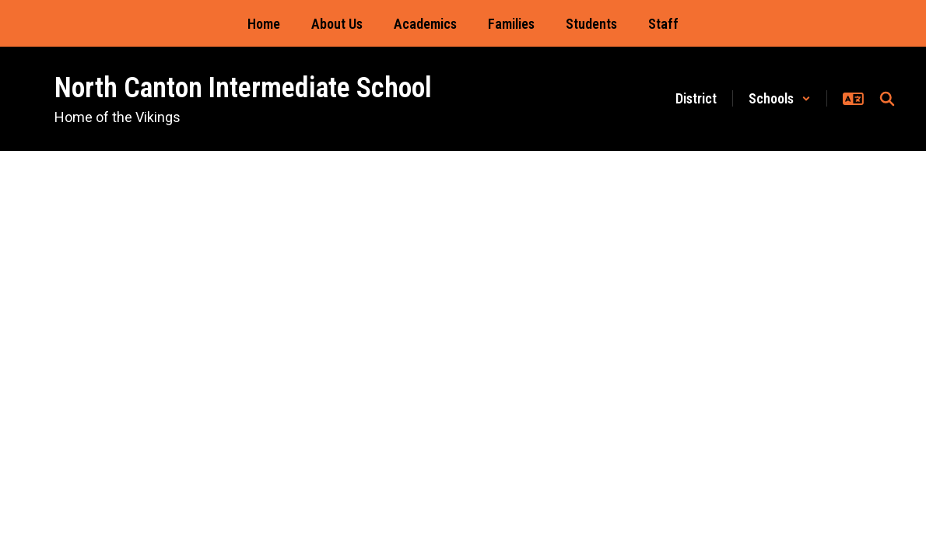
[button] (780, 98)
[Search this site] (887, 99)
